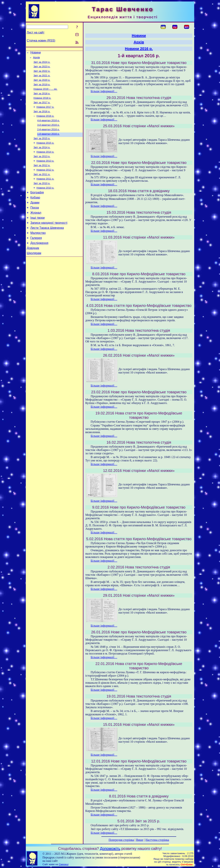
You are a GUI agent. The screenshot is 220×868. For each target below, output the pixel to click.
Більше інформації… (104, 91)
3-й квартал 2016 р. (48, 132)
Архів (36, 59)
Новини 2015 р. (45, 151)
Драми (35, 216)
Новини (36, 53)
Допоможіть (110, 849)
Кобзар (35, 211)
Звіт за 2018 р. (42, 98)
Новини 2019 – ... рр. (45, 93)
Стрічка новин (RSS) (41, 41)
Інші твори (38, 233)
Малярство (38, 250)
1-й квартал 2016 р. (48, 141)
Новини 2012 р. (45, 180)
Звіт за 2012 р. (42, 175)
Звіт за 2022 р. (42, 73)
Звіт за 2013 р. (42, 166)
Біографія (37, 205)
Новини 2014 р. (45, 161)
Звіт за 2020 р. (42, 83)
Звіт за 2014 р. (42, 156)
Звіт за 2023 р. (42, 68)
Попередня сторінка (121, 840)
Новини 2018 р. (42, 102)
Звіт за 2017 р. (42, 107)
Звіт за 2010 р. (42, 195)
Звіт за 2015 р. (42, 146)
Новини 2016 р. (45, 122)
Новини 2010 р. (45, 200)
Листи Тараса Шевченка (47, 244)
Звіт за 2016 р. (42, 117)
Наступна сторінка (157, 840)
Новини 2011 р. (45, 190)
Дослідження (39, 261)
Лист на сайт (36, 32)
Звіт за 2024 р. (42, 64)
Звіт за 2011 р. (42, 185)
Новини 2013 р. (45, 171)
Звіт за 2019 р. (42, 88)
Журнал (36, 227)
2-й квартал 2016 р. (48, 136)
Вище (140, 840)
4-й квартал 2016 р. (48, 127)
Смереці (64, 864)
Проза (35, 222)
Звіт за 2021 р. (42, 78)
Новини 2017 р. (45, 112)
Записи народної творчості (49, 239)
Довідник (33, 267)
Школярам (34, 272)
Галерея (36, 255)
